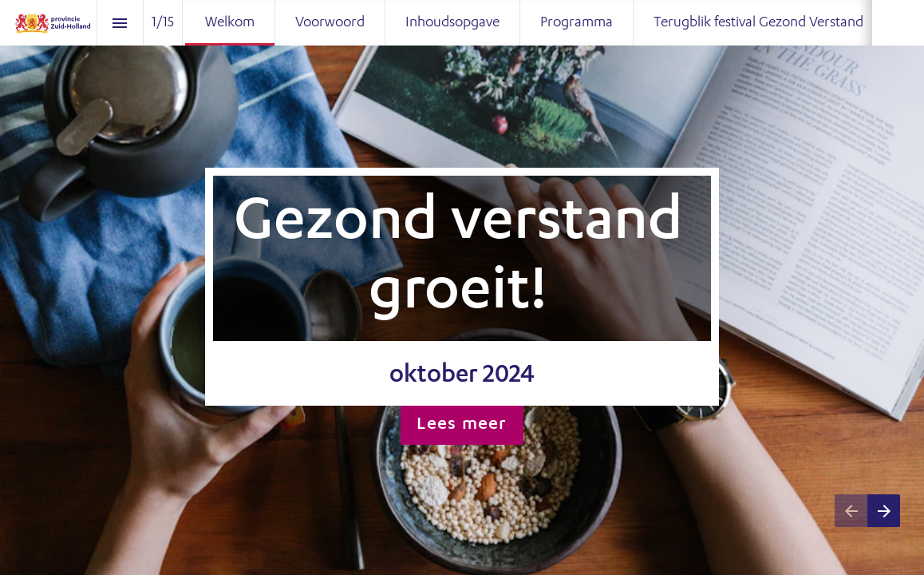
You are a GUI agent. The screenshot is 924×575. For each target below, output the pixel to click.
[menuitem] (230, 23)
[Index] (120, 23)
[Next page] (884, 511)
